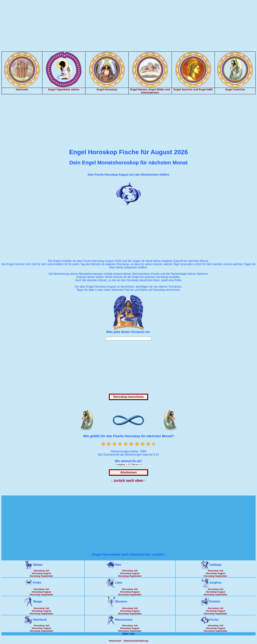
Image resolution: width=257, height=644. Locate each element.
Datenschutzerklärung (136, 641)
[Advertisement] (128, 26)
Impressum (115, 641)
